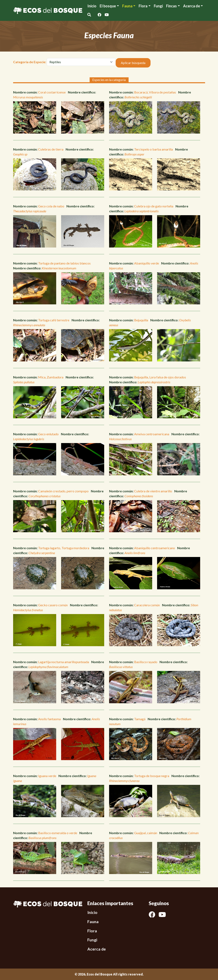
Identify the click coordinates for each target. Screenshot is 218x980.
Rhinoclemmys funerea (124, 781)
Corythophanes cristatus (45, 496)
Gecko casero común (53, 605)
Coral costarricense (52, 92)
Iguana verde (47, 776)
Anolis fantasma (49, 719)
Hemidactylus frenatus (28, 610)
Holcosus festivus (120, 439)
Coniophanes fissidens (139, 496)
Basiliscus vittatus (121, 667)
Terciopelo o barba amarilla (154, 149)
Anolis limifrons (135, 553)
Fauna (127, 6)
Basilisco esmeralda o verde (58, 833)
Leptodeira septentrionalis (142, 211)
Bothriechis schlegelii (138, 97)
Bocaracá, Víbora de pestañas (155, 92)
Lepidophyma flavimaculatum (48, 667)
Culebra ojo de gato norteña (154, 206)
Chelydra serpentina (42, 553)
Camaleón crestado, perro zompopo (63, 491)
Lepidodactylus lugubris (29, 439)
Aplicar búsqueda (133, 63)
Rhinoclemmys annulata (29, 325)
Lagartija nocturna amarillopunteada (64, 662)
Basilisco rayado (146, 662)
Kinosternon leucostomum (59, 268)
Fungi (158, 6)
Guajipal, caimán (146, 833)
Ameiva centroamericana (152, 434)
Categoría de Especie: (30, 62)
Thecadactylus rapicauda (30, 211)
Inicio (92, 6)
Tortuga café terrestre (54, 320)
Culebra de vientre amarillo (153, 491)
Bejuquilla (141, 320)
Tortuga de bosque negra (152, 776)
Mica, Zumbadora (51, 377)
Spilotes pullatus (24, 382)
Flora (143, 6)
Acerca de (97, 949)
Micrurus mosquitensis (28, 97)
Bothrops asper (134, 154)
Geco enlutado (48, 434)
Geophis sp (20, 154)
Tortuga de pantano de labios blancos (64, 263)
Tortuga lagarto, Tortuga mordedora (64, 548)
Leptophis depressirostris (154, 382)
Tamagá (140, 719)
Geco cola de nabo (51, 206)
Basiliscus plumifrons (42, 838)
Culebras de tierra (51, 149)
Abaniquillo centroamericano (155, 548)
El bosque (108, 6)
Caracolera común (147, 605)
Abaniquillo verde (147, 263)
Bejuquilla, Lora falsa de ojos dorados (160, 377)
